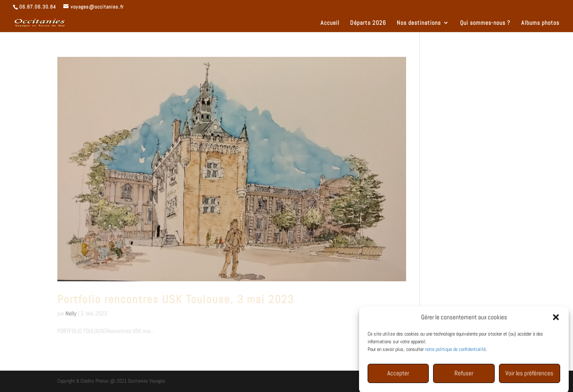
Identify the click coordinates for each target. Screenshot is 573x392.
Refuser (464, 375)
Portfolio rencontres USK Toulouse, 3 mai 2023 (176, 299)
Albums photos (540, 23)
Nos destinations (419, 23)
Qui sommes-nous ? (485, 23)
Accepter (398, 375)
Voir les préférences (529, 375)
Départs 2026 (368, 23)
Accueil (330, 23)
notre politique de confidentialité (455, 351)
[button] (556, 319)
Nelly (71, 313)
